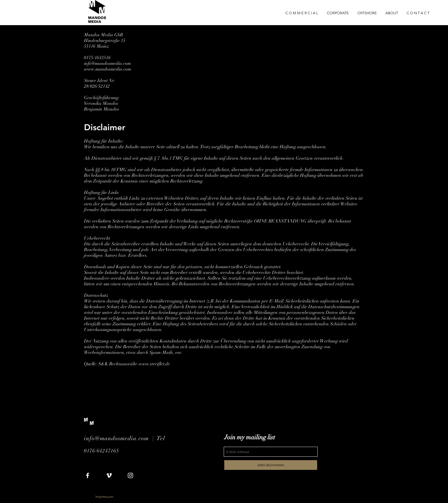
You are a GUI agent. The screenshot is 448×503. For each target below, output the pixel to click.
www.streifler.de (154, 364)
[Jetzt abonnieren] (271, 465)
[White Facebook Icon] (88, 475)
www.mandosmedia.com (108, 69)
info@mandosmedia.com (107, 63)
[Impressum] (104, 497)
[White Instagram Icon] (130, 475)
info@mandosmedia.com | (120, 438)
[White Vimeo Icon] (109, 475)
